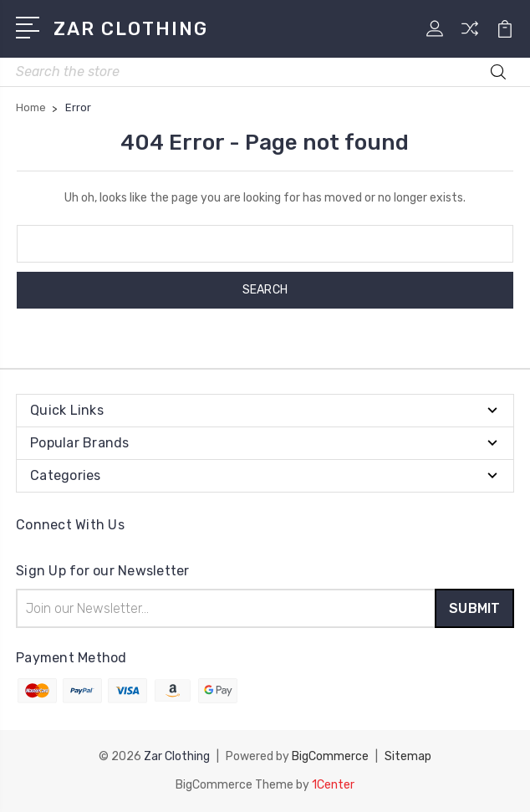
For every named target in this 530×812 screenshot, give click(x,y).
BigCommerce (330, 756)
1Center (333, 785)
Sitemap (408, 756)
